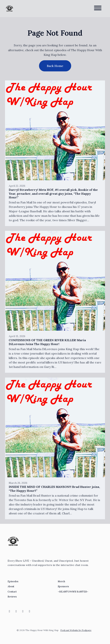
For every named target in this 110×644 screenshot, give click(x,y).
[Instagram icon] (9, 611)
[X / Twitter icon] (30, 611)
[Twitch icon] (16, 611)
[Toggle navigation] (98, 9)
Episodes (13, 581)
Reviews (12, 597)
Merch (61, 581)
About (11, 586)
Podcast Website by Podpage (76, 630)
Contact (12, 592)
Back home (55, 66)
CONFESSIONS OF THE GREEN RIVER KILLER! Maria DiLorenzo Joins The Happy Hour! (47, 342)
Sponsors (63, 586)
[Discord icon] (23, 611)
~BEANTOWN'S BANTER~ (73, 592)
